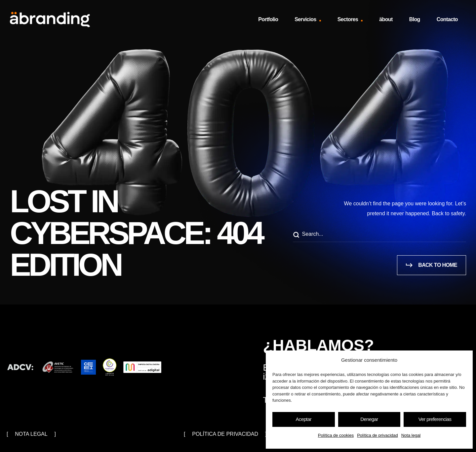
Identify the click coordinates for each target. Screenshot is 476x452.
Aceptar (304, 419)
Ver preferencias (435, 419)
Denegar (369, 419)
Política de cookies (336, 435)
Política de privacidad (377, 435)
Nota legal (411, 435)
